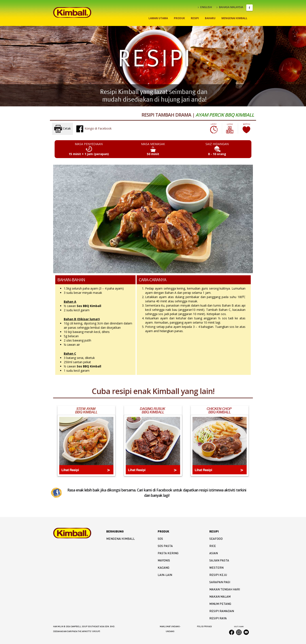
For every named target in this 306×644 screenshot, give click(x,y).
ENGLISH (205, 7)
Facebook (249, 8)
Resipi (195, 18)
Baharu (210, 18)
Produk (179, 18)
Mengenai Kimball (234, 18)
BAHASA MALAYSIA (230, 7)
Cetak (62, 129)
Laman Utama (158, 18)
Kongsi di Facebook (94, 129)
